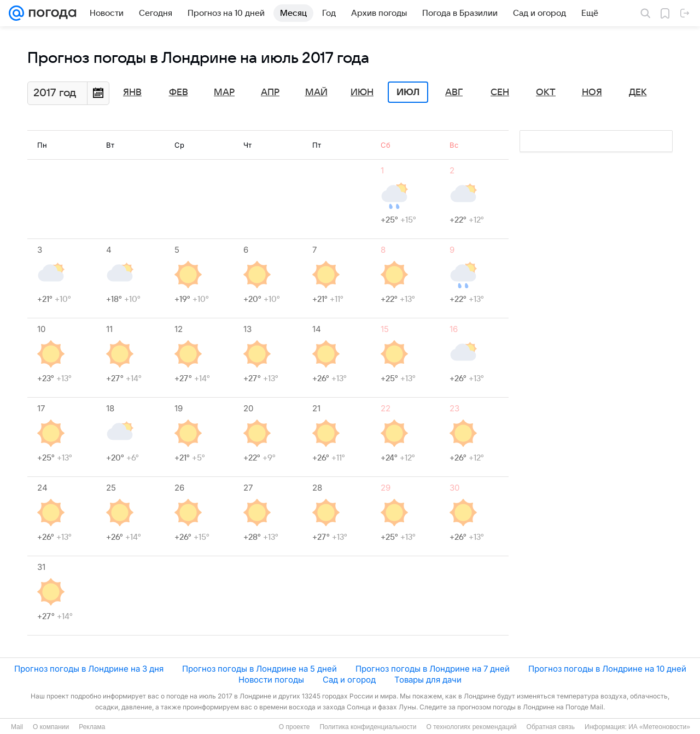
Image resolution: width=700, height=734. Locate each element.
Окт (546, 92)
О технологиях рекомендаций (471, 727)
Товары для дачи (428, 680)
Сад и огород (349, 680)
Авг (454, 92)
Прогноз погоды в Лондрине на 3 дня (89, 669)
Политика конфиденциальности (368, 727)
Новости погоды (271, 680)
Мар (224, 92)
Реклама (92, 727)
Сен (500, 92)
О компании (51, 727)
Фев (179, 92)
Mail (17, 727)
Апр (270, 92)
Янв (132, 92)
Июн (362, 92)
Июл (408, 92)
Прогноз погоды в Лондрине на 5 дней (259, 669)
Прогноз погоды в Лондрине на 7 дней (433, 669)
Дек (638, 92)
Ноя (592, 92)
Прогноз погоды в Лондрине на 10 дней (607, 669)
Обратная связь (551, 727)
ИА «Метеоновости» (659, 727)
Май (316, 92)
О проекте (294, 727)
